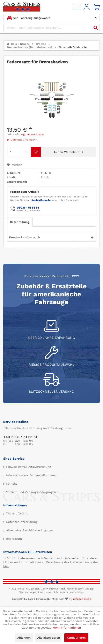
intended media (82, 599)
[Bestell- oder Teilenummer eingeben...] (51, 28)
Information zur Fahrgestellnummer (31, 475)
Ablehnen (24, 638)
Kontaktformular (41, 200)
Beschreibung (20, 222)
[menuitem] (77, 7)
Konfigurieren (76, 638)
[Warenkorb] (96, 7)
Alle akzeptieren (49, 638)
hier (6, 566)
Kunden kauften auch (25, 237)
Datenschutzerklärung (21, 522)
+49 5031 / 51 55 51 (20, 437)
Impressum (13, 539)
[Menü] (77, 7)
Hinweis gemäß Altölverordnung (28, 467)
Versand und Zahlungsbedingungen (31, 492)
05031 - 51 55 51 (28, 208)
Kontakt (11, 484)
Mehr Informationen (67, 628)
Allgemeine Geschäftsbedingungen (30, 530)
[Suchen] (96, 28)
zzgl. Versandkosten (33, 134)
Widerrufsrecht (16, 513)
